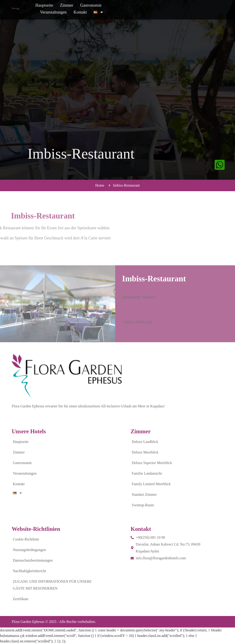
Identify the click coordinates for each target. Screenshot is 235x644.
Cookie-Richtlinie (26, 539)
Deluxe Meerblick (145, 452)
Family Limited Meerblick (151, 484)
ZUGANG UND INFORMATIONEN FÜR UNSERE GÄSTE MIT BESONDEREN (52, 585)
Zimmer (96, 10)
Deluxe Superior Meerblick (152, 463)
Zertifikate (21, 599)
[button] (6, 304)
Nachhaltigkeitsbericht (29, 571)
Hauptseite (74, 10)
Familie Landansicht (147, 473)
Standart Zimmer (144, 494)
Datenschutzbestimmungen (33, 560)
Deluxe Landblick (145, 442)
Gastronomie (120, 10)
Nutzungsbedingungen (29, 550)
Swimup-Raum (143, 505)
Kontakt (178, 10)
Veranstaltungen (151, 10)
